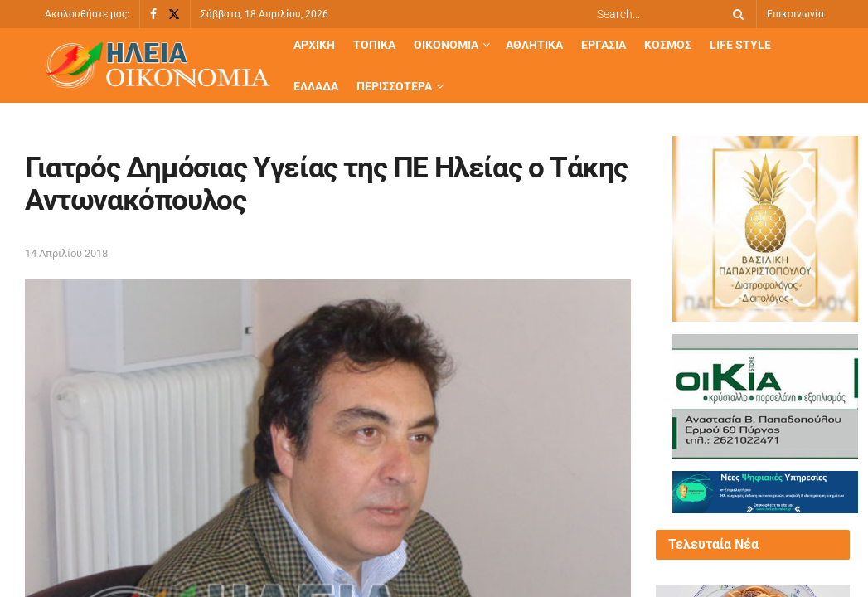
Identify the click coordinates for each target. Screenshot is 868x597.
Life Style (740, 45)
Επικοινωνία (795, 14)
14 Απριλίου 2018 (66, 253)
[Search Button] (735, 14)
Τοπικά (374, 45)
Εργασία (604, 45)
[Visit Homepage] (158, 66)
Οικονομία (446, 45)
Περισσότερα (394, 86)
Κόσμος (668, 45)
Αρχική (314, 45)
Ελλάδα (316, 86)
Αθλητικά (534, 45)
